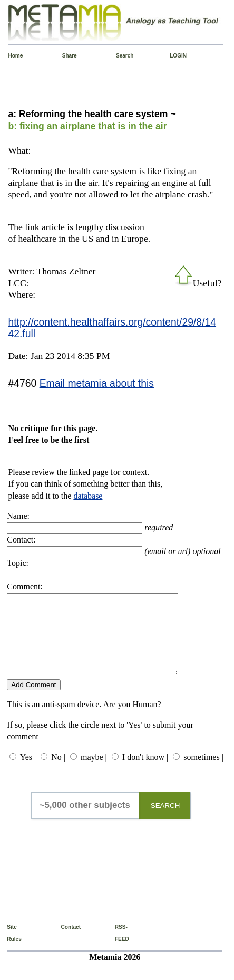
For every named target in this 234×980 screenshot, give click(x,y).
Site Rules (9, 949)
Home (11, 56)
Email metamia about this (97, 383)
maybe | (94, 773)
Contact (64, 943)
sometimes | (203, 773)
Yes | (28, 773)
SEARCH (165, 821)
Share (65, 56)
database (88, 496)
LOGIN (172, 56)
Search (119, 56)
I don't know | (145, 773)
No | (58, 773)
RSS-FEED (118, 949)
